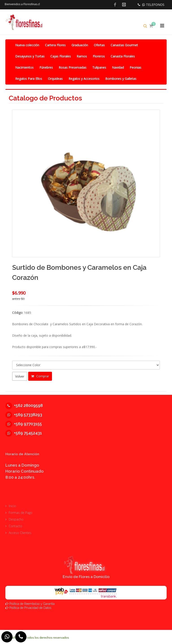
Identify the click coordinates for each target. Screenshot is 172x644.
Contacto (15, 525)
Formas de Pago (21, 511)
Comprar (40, 376)
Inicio (12, 505)
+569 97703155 (24, 422)
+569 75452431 (24, 431)
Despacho (16, 518)
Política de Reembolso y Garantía (32, 602)
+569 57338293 (24, 413)
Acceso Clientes (20, 531)
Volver (20, 376)
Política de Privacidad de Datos (30, 606)
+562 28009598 (24, 404)
